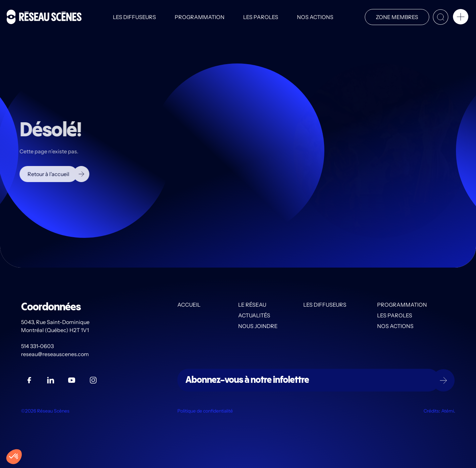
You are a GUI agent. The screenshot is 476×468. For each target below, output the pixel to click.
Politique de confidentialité (205, 411)
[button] (461, 18)
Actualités (254, 316)
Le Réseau (252, 305)
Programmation (200, 17)
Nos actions (315, 17)
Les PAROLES (261, 17)
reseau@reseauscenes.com (55, 354)
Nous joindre (258, 326)
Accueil (189, 305)
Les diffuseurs (134, 17)
